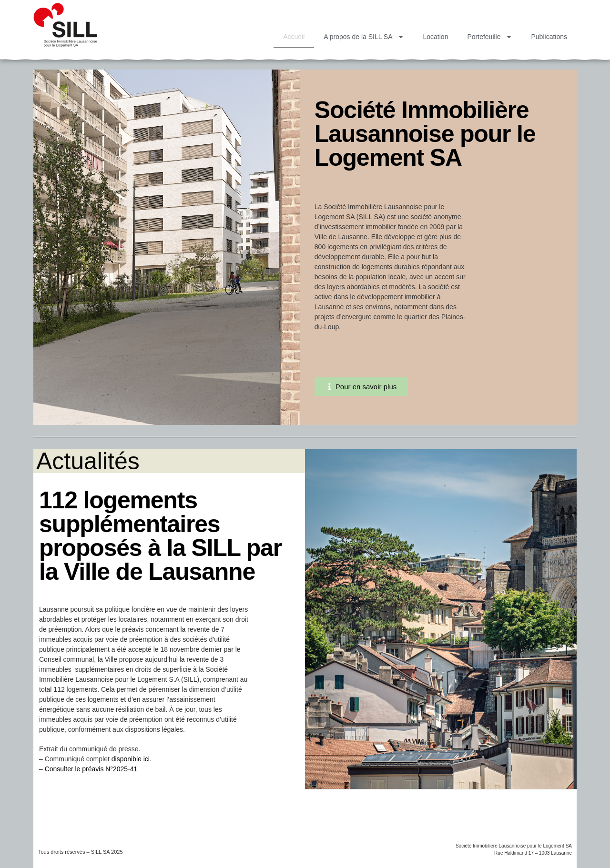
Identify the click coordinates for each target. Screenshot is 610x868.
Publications (549, 37)
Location (436, 37)
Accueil (294, 37)
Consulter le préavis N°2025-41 (91, 769)
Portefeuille (489, 37)
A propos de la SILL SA (364, 37)
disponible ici (131, 759)
